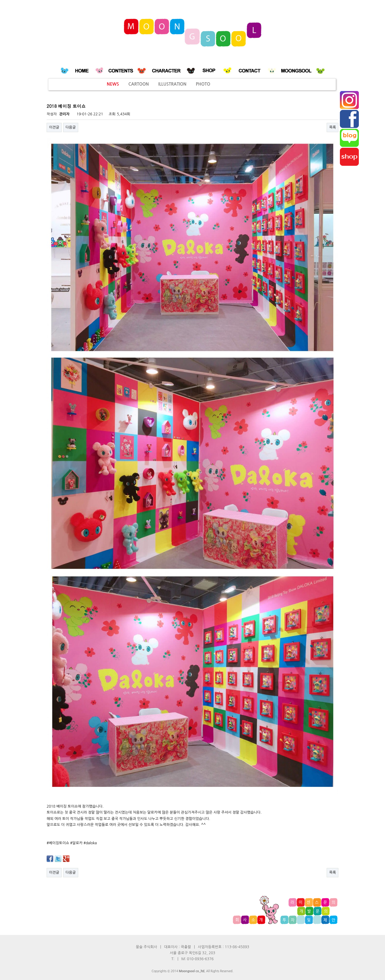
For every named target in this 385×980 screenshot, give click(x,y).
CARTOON (139, 84)
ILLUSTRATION (172, 84)
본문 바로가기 (0, 0)
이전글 (54, 127)
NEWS (113, 84)
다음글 (71, 127)
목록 (333, 127)
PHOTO (203, 84)
